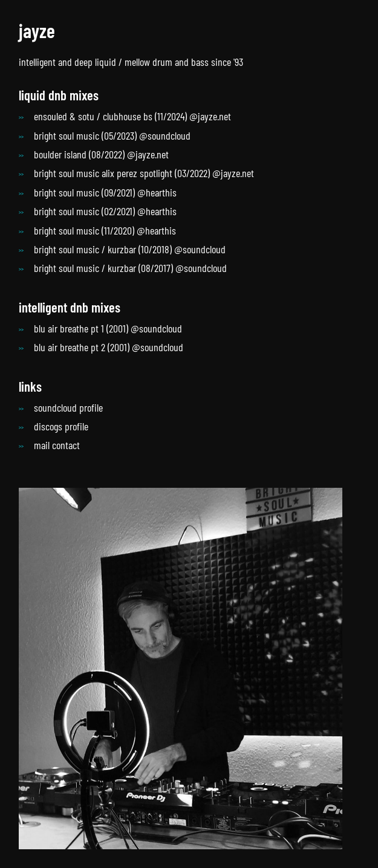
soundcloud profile (68, 407)
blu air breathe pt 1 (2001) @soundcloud (108, 328)
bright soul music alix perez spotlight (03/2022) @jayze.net (144, 173)
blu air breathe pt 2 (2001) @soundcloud (109, 347)
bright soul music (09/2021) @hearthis (105, 192)
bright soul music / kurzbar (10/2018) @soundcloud (130, 249)
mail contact (57, 445)
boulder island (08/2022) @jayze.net (101, 154)
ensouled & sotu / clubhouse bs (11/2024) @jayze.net (132, 116)
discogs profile (61, 426)
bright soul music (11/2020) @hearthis (105, 230)
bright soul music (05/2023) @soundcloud (112, 135)
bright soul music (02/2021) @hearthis (105, 211)
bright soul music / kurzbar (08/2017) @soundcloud (130, 268)
